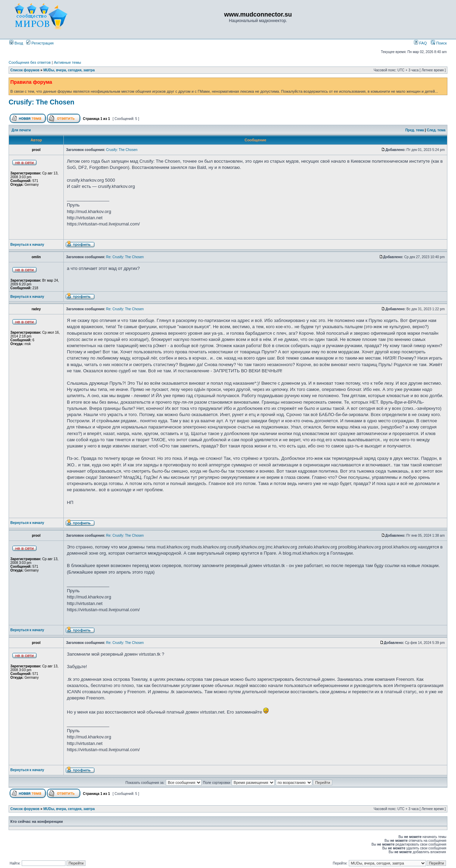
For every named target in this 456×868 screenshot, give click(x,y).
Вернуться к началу (27, 245)
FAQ (420, 43)
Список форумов (25, 70)
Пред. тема (415, 130)
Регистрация (40, 43)
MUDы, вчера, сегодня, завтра (69, 70)
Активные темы (67, 62)
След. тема (436, 130)
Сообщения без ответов (30, 62)
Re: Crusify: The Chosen (125, 257)
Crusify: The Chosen (42, 102)
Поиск (439, 43)
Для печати (21, 130)
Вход (16, 43)
